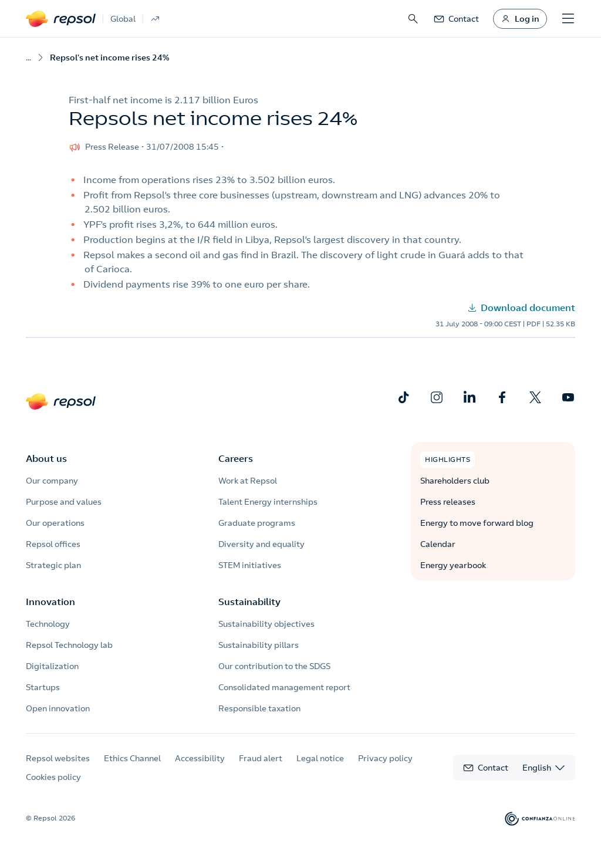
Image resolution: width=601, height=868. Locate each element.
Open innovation (58, 708)
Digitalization (52, 666)
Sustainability (249, 602)
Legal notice (320, 758)
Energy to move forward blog (477, 523)
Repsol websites (58, 758)
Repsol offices (53, 544)
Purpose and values (64, 502)
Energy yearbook (453, 565)
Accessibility (200, 758)
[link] (456, 19)
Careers (236, 458)
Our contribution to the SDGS (274, 666)
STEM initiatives (250, 565)
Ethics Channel (132, 758)
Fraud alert (261, 758)
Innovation (50, 602)
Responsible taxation (259, 708)
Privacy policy (385, 758)
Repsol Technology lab (69, 645)
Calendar (438, 544)
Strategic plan (53, 565)
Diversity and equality (261, 544)
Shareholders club (455, 481)
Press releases (448, 502)
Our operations (55, 523)
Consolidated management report (284, 687)
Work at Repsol (248, 481)
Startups (43, 687)
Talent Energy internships (268, 502)
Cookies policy (53, 777)
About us (46, 458)
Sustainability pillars (259, 645)
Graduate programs (257, 523)
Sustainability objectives (266, 624)
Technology (48, 624)
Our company (52, 481)
